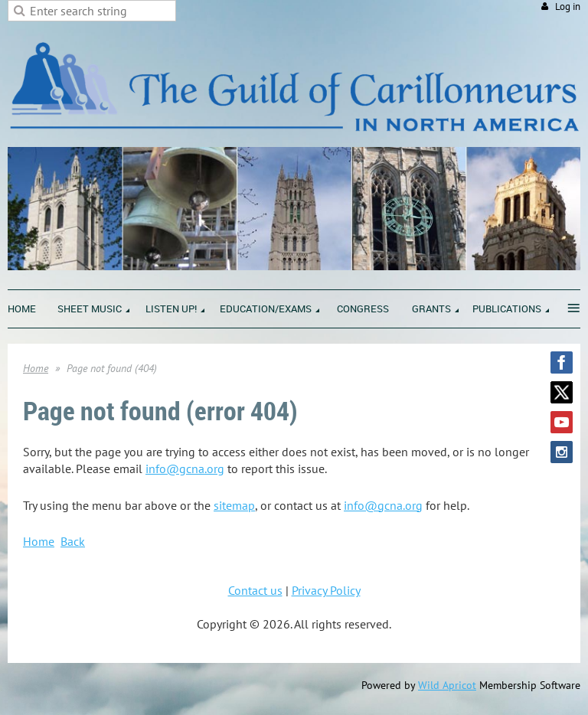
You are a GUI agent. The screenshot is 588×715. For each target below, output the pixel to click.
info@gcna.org (185, 469)
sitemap (234, 505)
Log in (568, 7)
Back (73, 541)
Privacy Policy (326, 590)
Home (36, 368)
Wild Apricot (447, 685)
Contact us (255, 590)
